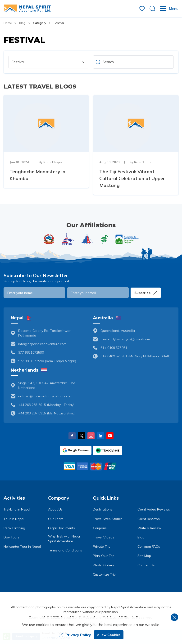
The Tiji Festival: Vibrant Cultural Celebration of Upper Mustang (132, 178)
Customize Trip (104, 574)
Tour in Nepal (14, 519)
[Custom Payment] (91, 466)
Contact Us (146, 565)
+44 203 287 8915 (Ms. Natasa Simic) (47, 413)
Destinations (103, 509)
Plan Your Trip (104, 556)
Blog (22, 23)
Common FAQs (149, 546)
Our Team (56, 519)
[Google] (76, 450)
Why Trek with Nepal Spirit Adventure (64, 539)
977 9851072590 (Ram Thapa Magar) (47, 361)
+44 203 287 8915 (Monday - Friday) (46, 405)
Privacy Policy (75, 635)
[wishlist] (142, 9)
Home (8, 23)
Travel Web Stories (108, 519)
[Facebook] (72, 436)
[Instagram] (91, 436)
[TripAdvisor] (108, 450)
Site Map (144, 556)
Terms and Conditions (65, 550)
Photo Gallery (103, 565)
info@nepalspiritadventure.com (42, 344)
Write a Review (149, 528)
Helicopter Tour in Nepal (22, 546)
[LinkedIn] (100, 436)
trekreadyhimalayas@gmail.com (125, 339)
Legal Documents (61, 528)
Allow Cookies (109, 635)
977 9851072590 (31, 352)
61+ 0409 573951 (114, 348)
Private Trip (102, 546)
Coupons (100, 528)
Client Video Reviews (154, 509)
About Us (55, 509)
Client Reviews (149, 519)
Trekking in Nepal (17, 509)
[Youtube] (110, 436)
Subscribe (146, 293)
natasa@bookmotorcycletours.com (45, 396)
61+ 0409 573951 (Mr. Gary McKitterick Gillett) (135, 356)
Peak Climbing (14, 528)
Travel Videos (104, 537)
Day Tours (11, 537)
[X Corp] (82, 436)
